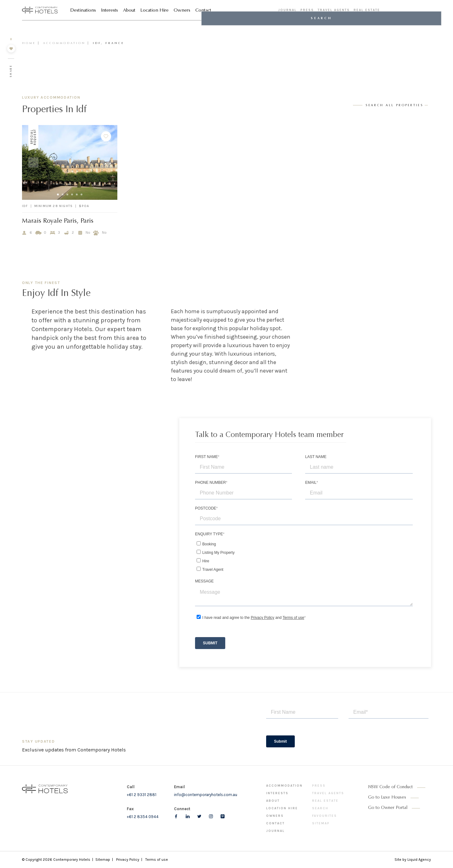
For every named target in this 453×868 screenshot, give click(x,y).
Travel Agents (334, 11)
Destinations (83, 11)
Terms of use (157, 860)
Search (320, 808)
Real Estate (367, 11)
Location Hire (154, 11)
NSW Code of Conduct (390, 787)
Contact (203, 11)
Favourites (324, 816)
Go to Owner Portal (388, 808)
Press (307, 11)
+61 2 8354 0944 (143, 817)
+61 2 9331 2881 (142, 795)
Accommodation (64, 43)
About (129, 11)
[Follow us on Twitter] (199, 816)
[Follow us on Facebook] (176, 816)
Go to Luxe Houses (387, 798)
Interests (109, 11)
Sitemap (321, 823)
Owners (182, 11)
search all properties (394, 106)
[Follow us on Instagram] (211, 816)
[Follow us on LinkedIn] (188, 816)
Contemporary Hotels (72, 860)
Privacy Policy (128, 860)
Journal (287, 11)
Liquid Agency (419, 860)
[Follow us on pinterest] (223, 816)
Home (29, 43)
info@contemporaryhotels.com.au (206, 795)
